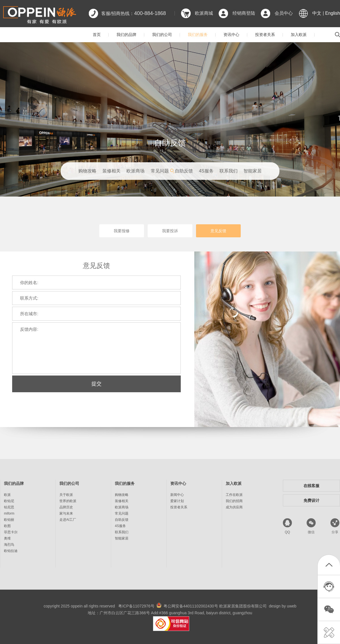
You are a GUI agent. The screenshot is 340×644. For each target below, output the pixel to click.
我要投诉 (170, 231)
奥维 (7, 538)
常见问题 (160, 171)
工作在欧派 (234, 495)
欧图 (7, 526)
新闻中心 (177, 495)
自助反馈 (184, 171)
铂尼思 (9, 507)
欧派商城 (204, 13)
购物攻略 (87, 171)
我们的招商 (234, 501)
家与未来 (66, 513)
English (333, 13)
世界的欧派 (68, 501)
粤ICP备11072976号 (136, 606)
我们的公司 (162, 35)
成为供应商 (234, 507)
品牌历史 (66, 507)
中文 (317, 13)
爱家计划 (177, 501)
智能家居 (253, 171)
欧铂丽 (9, 520)
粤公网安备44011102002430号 (191, 606)
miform (9, 513)
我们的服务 (198, 35)
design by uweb (283, 606)
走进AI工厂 (68, 520)
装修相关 (111, 171)
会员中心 (284, 13)
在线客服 (311, 486)
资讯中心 (231, 35)
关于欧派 (66, 495)
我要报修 (122, 231)
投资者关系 (265, 35)
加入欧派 (299, 35)
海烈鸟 (9, 545)
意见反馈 (218, 231)
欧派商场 (135, 171)
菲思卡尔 (11, 532)
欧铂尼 (9, 501)
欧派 (7, 495)
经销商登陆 (244, 13)
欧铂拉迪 (11, 551)
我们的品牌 (126, 35)
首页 (97, 35)
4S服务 (206, 171)
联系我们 (229, 171)
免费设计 (311, 500)
